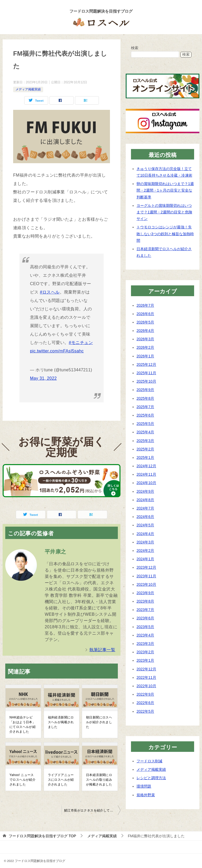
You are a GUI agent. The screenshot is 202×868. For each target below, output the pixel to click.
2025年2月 (145, 449)
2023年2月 (145, 652)
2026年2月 (145, 347)
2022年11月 (146, 677)
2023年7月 (145, 610)
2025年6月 (145, 415)
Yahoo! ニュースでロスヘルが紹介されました (22, 780)
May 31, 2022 (43, 378)
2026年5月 (145, 322)
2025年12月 (146, 364)
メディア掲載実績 (28, 89)
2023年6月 (145, 618)
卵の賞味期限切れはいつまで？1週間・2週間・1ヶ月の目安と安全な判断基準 (165, 190)
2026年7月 (145, 305)
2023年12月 (146, 567)
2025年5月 (145, 424)
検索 (135, 48)
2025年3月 (145, 441)
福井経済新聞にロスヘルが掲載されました (61, 722)
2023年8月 (145, 601)
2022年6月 (145, 703)
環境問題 (144, 786)
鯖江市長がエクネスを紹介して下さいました (92, 810)
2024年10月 (146, 483)
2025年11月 (146, 373)
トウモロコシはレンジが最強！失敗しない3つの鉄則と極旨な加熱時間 (165, 234)
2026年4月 (145, 331)
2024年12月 (146, 466)
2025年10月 (146, 381)
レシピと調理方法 (151, 778)
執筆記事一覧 (102, 650)
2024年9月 (145, 491)
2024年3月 (145, 542)
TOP (42, 836)
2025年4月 (145, 432)
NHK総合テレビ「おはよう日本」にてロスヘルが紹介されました (22, 725)
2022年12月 (146, 669)
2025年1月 (145, 458)
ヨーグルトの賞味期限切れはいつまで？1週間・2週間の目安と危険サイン (164, 212)
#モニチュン (81, 343)
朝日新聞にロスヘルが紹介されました (99, 722)
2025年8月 (145, 398)
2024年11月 (146, 474)
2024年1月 (145, 559)
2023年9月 (145, 593)
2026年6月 (145, 314)
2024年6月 (145, 517)
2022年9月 (145, 694)
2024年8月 (145, 500)
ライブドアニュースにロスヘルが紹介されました (61, 780)
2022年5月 (145, 711)
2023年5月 (145, 627)
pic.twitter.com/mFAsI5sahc (57, 351)
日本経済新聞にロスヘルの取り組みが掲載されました (99, 780)
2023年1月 (145, 660)
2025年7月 (145, 407)
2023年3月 (145, 644)
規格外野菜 (146, 795)
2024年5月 (145, 525)
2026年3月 (145, 339)
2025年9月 (145, 390)
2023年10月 (146, 584)
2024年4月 (145, 534)
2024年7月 (145, 508)
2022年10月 (146, 686)
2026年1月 (145, 356)
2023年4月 (145, 635)
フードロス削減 (149, 761)
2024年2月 (145, 551)
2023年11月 (146, 576)
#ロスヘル (50, 292)
